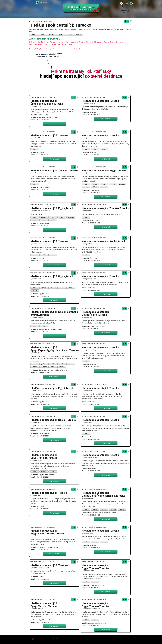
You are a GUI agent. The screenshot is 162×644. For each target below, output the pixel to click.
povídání (52, 35)
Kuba (68, 42)
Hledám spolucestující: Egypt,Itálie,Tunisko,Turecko (47, 532)
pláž (61, 35)
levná (113, 184)
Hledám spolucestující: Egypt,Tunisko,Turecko (44, 456)
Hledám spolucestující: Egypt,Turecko (104, 171)
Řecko (112, 42)
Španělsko (33, 44)
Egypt (46, 42)
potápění (95, 509)
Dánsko (40, 42)
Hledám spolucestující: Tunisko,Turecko (54, 171)
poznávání (53, 288)
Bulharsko (33, 42)
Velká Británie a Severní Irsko (62, 44)
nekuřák (79, 35)
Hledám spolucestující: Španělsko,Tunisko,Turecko (47, 102)
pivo (43, 35)
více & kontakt (54, 124)
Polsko (106, 42)
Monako (82, 42)
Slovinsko (119, 42)
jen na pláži (44, 367)
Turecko (48, 44)
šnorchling (104, 509)
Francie (52, 42)
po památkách (113, 509)
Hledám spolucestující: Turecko (100, 101)
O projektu (32, 639)
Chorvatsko (60, 42)
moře (34, 35)
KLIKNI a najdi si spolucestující (83, 9)
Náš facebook (55, 639)
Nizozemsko (98, 42)
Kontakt (67, 639)
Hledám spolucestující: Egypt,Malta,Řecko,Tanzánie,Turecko (103, 494)
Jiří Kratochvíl (122, 639)
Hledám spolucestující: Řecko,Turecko (104, 241)
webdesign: (115, 639)
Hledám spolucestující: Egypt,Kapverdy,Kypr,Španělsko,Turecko (55, 349)
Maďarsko (74, 42)
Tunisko (41, 44)
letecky (69, 35)
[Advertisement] (81, 87)
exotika (62, 364)
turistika (44, 288)
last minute (122, 184)
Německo (89, 42)
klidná (95, 187)
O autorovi (43, 639)
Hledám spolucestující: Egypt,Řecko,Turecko (95, 313)
